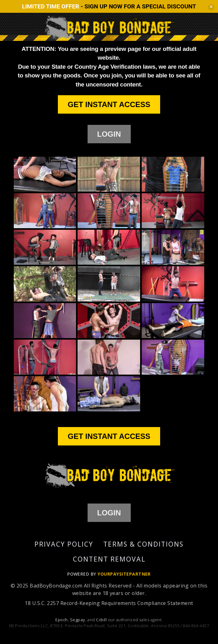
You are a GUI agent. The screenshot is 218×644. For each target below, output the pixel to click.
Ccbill (101, 620)
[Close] (211, 7)
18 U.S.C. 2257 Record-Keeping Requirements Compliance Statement (109, 603)
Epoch (61, 620)
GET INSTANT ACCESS (109, 104)
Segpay (78, 620)
